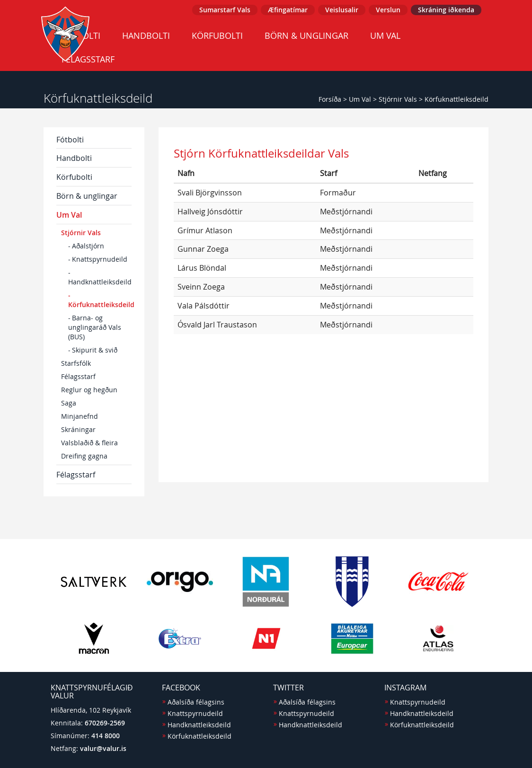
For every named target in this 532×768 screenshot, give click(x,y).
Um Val (385, 35)
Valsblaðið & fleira (89, 443)
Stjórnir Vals (398, 99)
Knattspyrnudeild (100, 259)
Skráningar (78, 429)
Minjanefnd (80, 416)
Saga (69, 403)
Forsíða (330, 99)
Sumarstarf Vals (225, 10)
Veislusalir (342, 10)
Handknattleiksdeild (100, 282)
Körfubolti (217, 35)
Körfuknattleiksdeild (457, 99)
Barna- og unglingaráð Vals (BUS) (95, 327)
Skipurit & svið (95, 350)
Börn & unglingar (306, 35)
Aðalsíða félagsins (196, 702)
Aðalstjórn (88, 246)
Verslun (388, 10)
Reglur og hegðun (89, 390)
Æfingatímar (288, 10)
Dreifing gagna (84, 456)
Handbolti (146, 35)
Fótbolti (70, 140)
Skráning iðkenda (446, 10)
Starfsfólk (76, 363)
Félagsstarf (78, 376)
